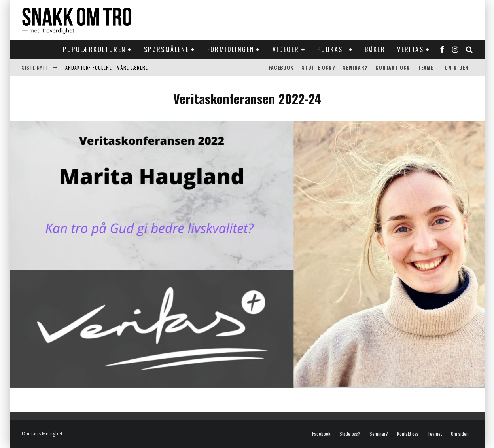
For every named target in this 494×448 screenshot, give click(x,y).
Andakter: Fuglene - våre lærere (107, 67)
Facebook (281, 67)
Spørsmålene (167, 49)
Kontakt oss (393, 67)
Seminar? (355, 67)
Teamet (427, 67)
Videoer (286, 49)
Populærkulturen (94, 49)
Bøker (375, 49)
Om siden (457, 67)
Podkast (332, 49)
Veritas (410, 49)
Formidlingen (231, 49)
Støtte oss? (318, 67)
